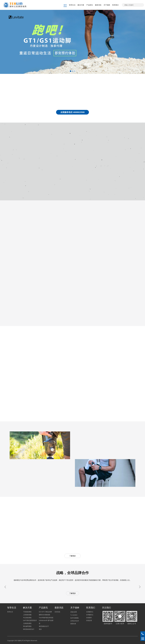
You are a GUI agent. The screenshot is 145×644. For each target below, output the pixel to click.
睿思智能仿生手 (44, 626)
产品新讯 (90, 5)
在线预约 (89, 618)
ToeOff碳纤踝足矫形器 (46, 618)
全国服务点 (90, 612)
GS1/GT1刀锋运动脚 (45, 612)
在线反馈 (89, 620)
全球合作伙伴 (75, 621)
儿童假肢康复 (27, 623)
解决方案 (81, 5)
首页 (65, 5)
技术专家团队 (75, 618)
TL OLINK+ (74, 615)
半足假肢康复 (27, 618)
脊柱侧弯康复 (27, 626)
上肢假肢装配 (27, 615)
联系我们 (115, 5)
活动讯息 (57, 612)
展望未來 (73, 624)
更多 (40, 629)
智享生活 (72, 5)
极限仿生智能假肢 (45, 615)
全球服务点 (90, 615)
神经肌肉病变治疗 (29, 629)
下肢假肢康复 (27, 612)
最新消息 (98, 5)
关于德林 (107, 5)
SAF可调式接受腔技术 (30, 620)
